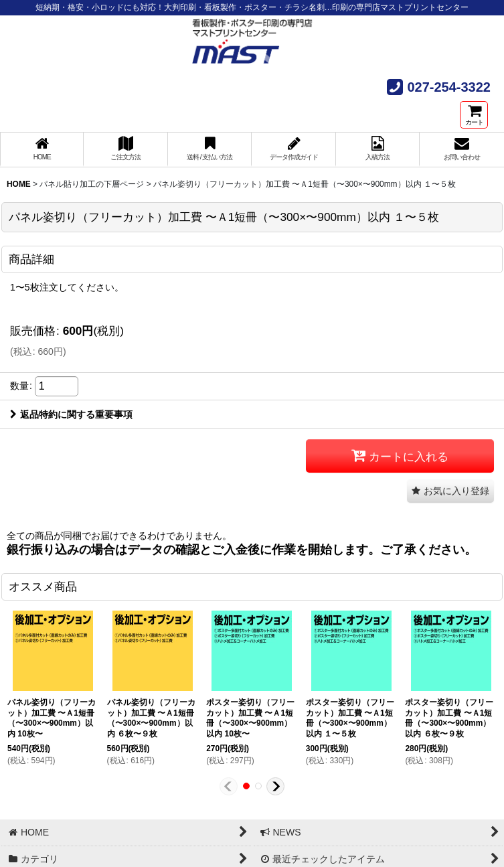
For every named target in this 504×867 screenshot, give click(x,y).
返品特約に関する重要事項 (71, 414)
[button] (450, 491)
